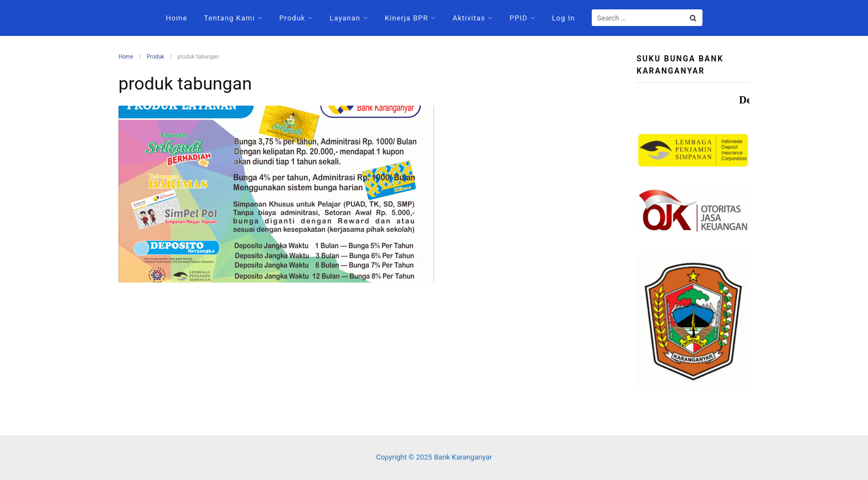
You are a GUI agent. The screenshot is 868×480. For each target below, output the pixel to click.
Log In (564, 18)
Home (176, 18)
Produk (292, 18)
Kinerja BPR (407, 18)
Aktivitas (469, 18)
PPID (518, 18)
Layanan (345, 18)
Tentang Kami (229, 18)
